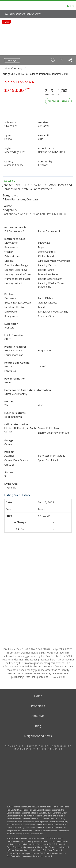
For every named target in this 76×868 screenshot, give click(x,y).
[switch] (53, 60)
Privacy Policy (38, 746)
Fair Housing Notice (47, 749)
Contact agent (12, 60)
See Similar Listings (58, 101)
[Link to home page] (7, 6)
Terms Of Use (14, 746)
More (71, 6)
